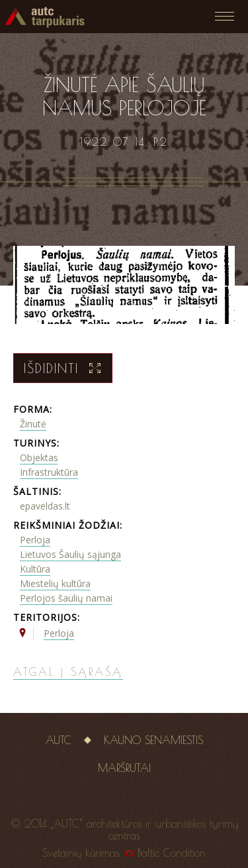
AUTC (59, 740)
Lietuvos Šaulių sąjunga (70, 554)
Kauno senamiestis (153, 740)
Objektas (39, 458)
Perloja (35, 540)
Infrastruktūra (49, 472)
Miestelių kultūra (55, 583)
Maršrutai (124, 768)
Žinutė (33, 424)
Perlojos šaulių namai (66, 598)
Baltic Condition (172, 853)
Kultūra (35, 569)
